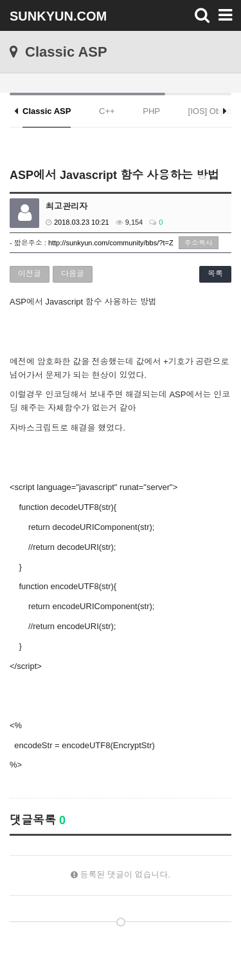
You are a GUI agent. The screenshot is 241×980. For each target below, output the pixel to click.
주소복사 (199, 243)
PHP (151, 111)
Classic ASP (47, 111)
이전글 (30, 274)
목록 (215, 274)
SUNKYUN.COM (58, 16)
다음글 (73, 274)
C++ (107, 111)
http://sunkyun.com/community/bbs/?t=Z (111, 243)
